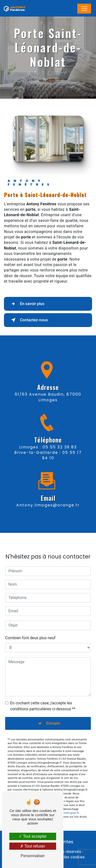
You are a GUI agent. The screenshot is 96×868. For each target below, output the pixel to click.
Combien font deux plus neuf (30, 627)
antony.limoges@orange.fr (48, 495)
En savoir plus (27, 304)
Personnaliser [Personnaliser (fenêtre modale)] (33, 856)
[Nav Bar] (84, 9)
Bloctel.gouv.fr (70, 802)
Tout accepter (33, 836)
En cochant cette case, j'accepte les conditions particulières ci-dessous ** (43, 695)
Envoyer (53, 713)
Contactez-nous (28, 320)
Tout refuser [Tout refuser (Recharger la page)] (33, 846)
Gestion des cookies (66, 857)
